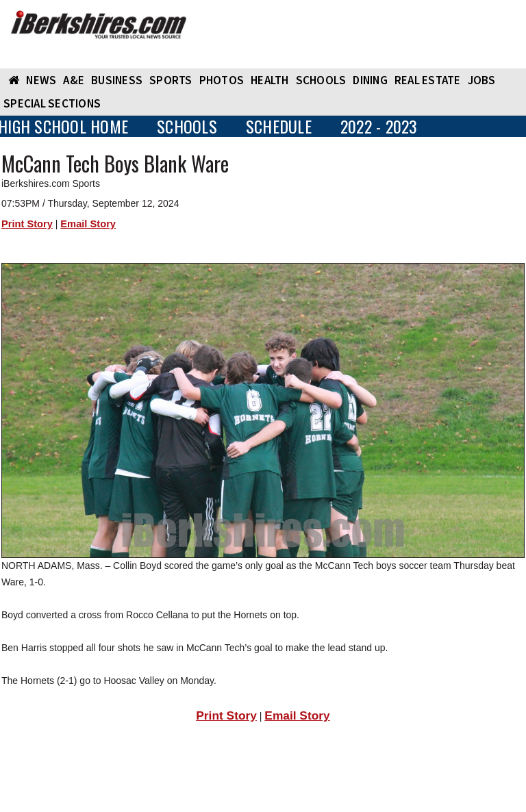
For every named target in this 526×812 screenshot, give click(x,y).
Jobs (482, 80)
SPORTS (171, 80)
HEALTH (270, 80)
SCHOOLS (321, 80)
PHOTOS (222, 80)
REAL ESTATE (428, 80)
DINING (370, 80)
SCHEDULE (279, 126)
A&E (74, 80)
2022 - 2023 (379, 126)
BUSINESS (117, 80)
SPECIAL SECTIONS (52, 103)
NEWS (41, 80)
